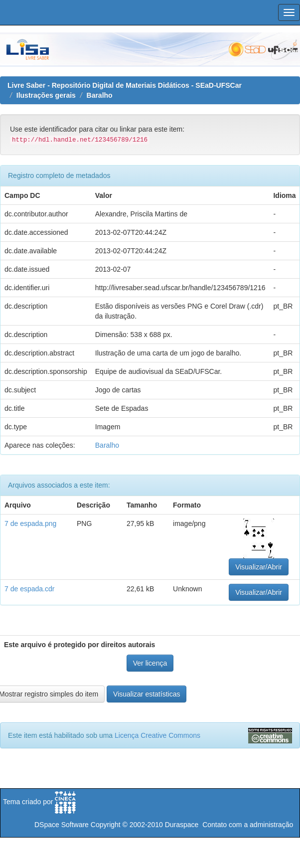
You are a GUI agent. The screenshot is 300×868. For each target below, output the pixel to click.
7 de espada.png (30, 523)
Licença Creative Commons (157, 735)
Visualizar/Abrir (259, 567)
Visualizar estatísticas (147, 694)
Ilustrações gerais (46, 95)
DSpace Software (62, 825)
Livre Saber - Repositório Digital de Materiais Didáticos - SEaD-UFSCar (125, 85)
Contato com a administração (248, 825)
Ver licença (150, 663)
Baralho (100, 95)
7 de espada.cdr (29, 589)
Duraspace (182, 825)
